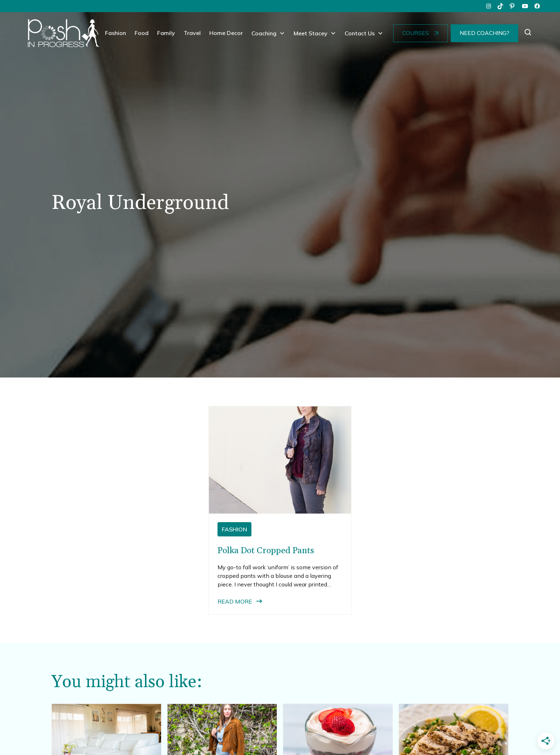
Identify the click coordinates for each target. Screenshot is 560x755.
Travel (192, 33)
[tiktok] (501, 6)
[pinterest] (513, 6)
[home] (64, 33)
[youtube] (525, 6)
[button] (268, 33)
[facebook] (537, 6)
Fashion (116, 33)
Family (166, 33)
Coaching (264, 33)
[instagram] (489, 6)
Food (142, 33)
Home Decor (226, 33)
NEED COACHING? (484, 33)
